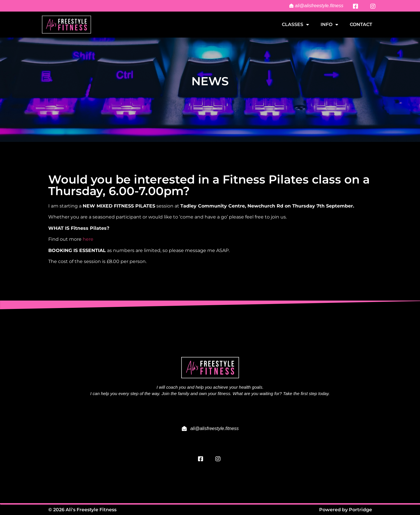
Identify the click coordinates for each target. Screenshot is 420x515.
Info (329, 25)
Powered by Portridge (346, 510)
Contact (361, 24)
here (88, 239)
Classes (295, 25)
